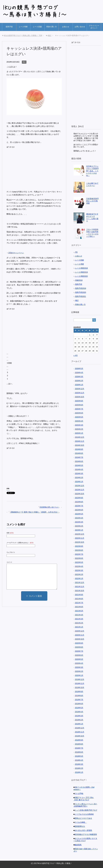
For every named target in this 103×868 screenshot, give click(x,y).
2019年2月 (79, 720)
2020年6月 (79, 655)
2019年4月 (79, 712)
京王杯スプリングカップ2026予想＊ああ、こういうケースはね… (93, 171)
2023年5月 (79, 514)
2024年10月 (80, 445)
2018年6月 (79, 752)
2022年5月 (79, 562)
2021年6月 (79, 607)
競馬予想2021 (81, 296)
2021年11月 (80, 587)
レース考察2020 (81, 276)
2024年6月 (79, 461)
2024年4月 (79, 470)
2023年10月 (80, 494)
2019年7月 (79, 700)
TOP (23, 36)
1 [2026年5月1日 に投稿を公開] (90, 335)
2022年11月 (80, 538)
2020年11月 (80, 635)
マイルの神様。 (81, 822)
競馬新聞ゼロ (80, 826)
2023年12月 (80, 486)
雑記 (24, 62)
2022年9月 (79, 546)
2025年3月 (79, 425)
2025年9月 (79, 401)
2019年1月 (79, 724)
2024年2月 (79, 478)
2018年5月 (79, 756)
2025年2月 (79, 429)
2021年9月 (79, 595)
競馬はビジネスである (83, 818)
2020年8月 (79, 647)
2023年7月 (79, 506)
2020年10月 (80, 639)
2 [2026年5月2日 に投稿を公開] (93, 335)
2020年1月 (79, 675)
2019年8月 (79, 696)
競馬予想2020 (81, 292)
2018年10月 (80, 736)
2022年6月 (79, 558)
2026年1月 (79, 385)
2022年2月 (79, 575)
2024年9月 (79, 449)
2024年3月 (79, 474)
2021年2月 (79, 623)
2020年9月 (79, 643)
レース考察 (23, 27)
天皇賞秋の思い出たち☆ (49, 507)
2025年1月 (79, 433)
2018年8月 (79, 744)
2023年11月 (80, 490)
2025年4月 (79, 421)
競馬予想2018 (81, 288)
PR (76, 252)
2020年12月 (80, 631)
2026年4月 (79, 373)
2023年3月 (79, 522)
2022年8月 (79, 550)
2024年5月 (79, 465)
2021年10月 (80, 591)
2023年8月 (79, 502)
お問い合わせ (80, 27)
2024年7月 (79, 457)
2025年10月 (80, 397)
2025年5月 (79, 417)
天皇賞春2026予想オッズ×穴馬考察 (93, 201)
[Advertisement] (25, 167)
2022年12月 (80, 534)
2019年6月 (79, 704)
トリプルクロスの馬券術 (84, 814)
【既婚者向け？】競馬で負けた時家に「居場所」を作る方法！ (34, 512)
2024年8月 (79, 453)
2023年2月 (79, 526)
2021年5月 (79, 611)
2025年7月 (79, 409)
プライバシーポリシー (94, 27)
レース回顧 (37, 27)
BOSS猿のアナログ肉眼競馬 (86, 834)
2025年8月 (79, 405)
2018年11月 (80, 732)
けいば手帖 (79, 794)
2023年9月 (79, 498)
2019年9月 (79, 692)
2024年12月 (80, 437)
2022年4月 (79, 566)
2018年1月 (79, 772)
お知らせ (66, 27)
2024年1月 (79, 482)
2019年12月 (80, 679)
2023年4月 (79, 518)
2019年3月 (79, 716)
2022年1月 (79, 579)
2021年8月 (79, 599)
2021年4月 (79, 615)
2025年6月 (79, 413)
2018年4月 (79, 760)
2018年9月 (79, 740)
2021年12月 (80, 583)
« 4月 (76, 355)
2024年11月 (80, 441)
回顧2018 (79, 280)
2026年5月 (79, 369)
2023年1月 (79, 530)
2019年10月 (80, 688)
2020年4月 (79, 663)
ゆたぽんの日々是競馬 (83, 830)
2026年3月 (79, 377)
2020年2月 (79, 671)
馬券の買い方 (52, 27)
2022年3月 (79, 570)
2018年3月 (79, 764)
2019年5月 (79, 708)
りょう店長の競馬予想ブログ (86, 810)
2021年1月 (79, 627)
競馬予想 (9, 27)
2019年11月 (80, 684)
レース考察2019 (81, 272)
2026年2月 (79, 381)
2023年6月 (79, 510)
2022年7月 (79, 554)
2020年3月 (79, 667)
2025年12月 (80, 389)
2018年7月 (79, 748)
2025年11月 (80, 393)
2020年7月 (79, 651)
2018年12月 (80, 728)
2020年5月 (79, 659)
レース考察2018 (81, 268)
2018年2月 (79, 768)
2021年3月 (79, 619)
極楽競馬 (78, 845)
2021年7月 (79, 603)
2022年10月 (80, 542)
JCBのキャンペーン (16, 253)
